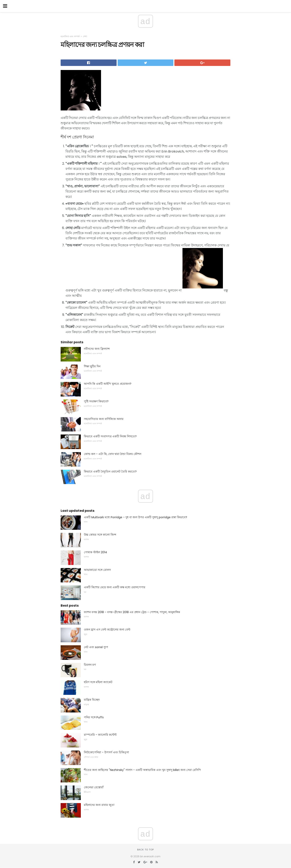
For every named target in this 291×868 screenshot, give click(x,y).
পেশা (85, 36)
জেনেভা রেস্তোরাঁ (94, 787)
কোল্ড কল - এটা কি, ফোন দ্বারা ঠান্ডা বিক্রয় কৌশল (113, 454)
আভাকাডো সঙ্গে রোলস (97, 570)
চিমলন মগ (90, 665)
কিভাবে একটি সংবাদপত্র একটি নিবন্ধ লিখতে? (110, 436)
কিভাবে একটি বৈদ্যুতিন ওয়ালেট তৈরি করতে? (110, 472)
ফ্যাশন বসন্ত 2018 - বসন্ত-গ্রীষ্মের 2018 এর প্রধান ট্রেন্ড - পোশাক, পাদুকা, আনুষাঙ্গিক (132, 612)
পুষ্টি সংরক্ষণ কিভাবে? (96, 401)
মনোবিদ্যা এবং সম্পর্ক (70, 36)
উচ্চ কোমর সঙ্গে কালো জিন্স (100, 535)
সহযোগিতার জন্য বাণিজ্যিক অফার (104, 419)
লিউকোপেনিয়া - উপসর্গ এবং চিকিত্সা (106, 752)
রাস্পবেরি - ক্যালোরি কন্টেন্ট (100, 735)
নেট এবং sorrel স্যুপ (96, 647)
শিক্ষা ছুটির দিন (92, 366)
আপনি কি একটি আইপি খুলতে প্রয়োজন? (108, 384)
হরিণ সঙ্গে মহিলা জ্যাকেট (98, 682)
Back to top (145, 850)
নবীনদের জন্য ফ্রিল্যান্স (97, 349)
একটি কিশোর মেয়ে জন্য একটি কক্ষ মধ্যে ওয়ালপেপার (115, 587)
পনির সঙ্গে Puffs (94, 717)
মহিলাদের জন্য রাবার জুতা (99, 805)
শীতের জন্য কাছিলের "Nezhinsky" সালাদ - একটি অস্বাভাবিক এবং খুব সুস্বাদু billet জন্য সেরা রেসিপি (142, 770)
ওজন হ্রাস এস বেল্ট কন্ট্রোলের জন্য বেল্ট (107, 630)
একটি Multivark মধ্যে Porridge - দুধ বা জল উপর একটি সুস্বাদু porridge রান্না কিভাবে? (135, 517)
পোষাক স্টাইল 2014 (95, 552)
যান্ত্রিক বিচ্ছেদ (92, 700)
